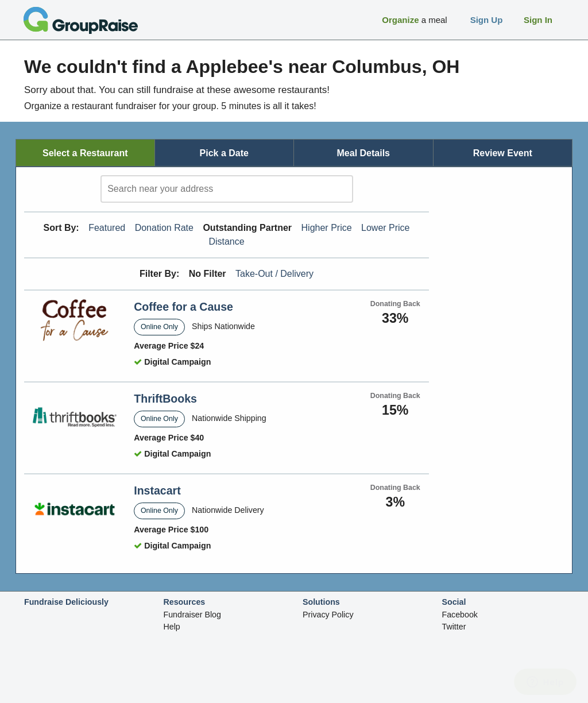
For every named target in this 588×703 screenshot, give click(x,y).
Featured (107, 228)
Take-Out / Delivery (274, 274)
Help (172, 627)
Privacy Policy (328, 615)
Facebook (460, 615)
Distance (226, 242)
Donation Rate (164, 228)
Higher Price (327, 228)
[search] (227, 189)
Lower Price (385, 228)
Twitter (454, 627)
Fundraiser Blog (192, 615)
